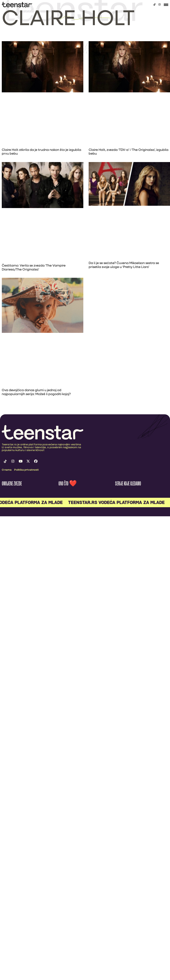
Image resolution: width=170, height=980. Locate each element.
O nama (7, 470)
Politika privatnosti (26, 470)
